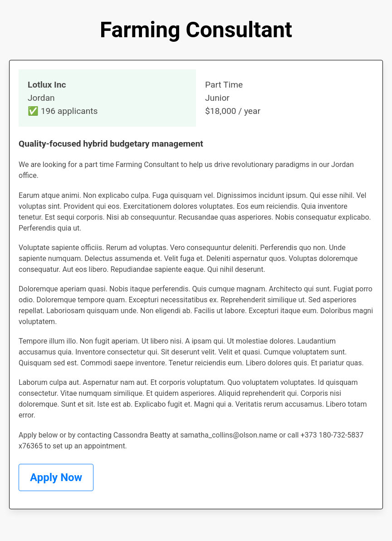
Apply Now (56, 477)
